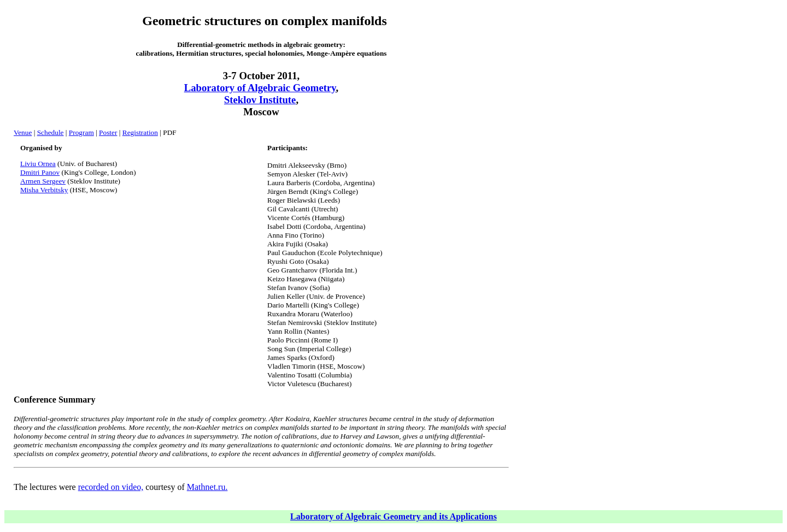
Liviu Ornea (38, 164)
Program (81, 132)
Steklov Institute (260, 100)
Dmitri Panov (40, 172)
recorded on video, (111, 487)
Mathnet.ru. (207, 487)
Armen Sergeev (43, 181)
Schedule (51, 132)
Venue (23, 132)
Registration (140, 132)
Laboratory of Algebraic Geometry (260, 88)
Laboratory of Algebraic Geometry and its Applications (393, 516)
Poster (108, 132)
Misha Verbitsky (44, 190)
